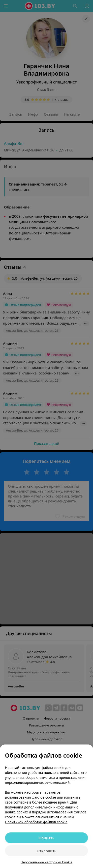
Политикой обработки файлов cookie (36, 822)
